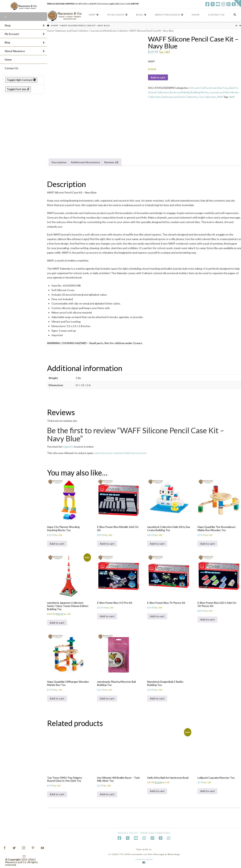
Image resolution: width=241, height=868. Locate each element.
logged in (68, 447)
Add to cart (158, 77)
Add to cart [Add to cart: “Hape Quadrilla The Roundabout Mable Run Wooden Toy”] (207, 544)
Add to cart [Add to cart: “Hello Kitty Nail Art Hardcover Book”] (157, 791)
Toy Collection (207, 97)
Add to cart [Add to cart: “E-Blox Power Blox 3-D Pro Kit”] (107, 616)
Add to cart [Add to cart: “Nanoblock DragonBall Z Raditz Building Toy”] (157, 698)
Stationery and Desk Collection (72, 31)
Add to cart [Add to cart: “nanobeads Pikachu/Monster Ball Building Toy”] (107, 698)
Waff (220, 97)
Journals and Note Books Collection (109, 31)
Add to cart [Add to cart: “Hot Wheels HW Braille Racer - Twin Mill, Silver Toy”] (107, 794)
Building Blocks (200, 92)
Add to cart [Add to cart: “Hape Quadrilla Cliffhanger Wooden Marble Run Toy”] (57, 698)
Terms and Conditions (155, 833)
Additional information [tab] (85, 162)
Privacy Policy (128, 833)
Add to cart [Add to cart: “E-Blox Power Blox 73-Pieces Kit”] (157, 616)
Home (50, 31)
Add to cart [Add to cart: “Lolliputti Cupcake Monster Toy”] (207, 791)
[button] (237, 4)
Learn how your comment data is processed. (120, 453)
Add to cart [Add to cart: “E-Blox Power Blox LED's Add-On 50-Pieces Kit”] (207, 619)
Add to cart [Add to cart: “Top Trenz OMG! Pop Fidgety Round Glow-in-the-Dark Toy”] (57, 794)
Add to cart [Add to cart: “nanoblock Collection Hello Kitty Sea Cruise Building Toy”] (157, 544)
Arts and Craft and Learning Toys (209, 88)
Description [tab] (59, 162)
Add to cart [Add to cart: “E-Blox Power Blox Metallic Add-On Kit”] (107, 544)
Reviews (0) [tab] (111, 162)
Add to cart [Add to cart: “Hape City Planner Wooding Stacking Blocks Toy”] (57, 544)
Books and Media (180, 92)
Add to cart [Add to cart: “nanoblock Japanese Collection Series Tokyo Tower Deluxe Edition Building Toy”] (57, 623)
